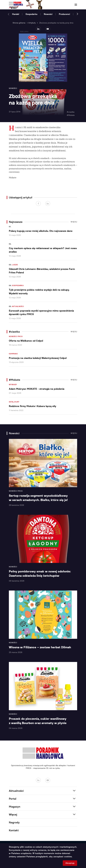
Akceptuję (70, 863)
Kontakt (14, 830)
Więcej (74, 222)
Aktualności (18, 306)
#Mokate (71, 115)
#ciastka (71, 112)
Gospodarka (31, 14)
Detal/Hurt (14, 402)
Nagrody (14, 822)
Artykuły (32, 23)
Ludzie (15, 265)
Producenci (64, 14)
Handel (16, 14)
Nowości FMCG (16, 336)
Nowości (48, 14)
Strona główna (19, 23)
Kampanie (13, 354)
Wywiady (13, 385)
